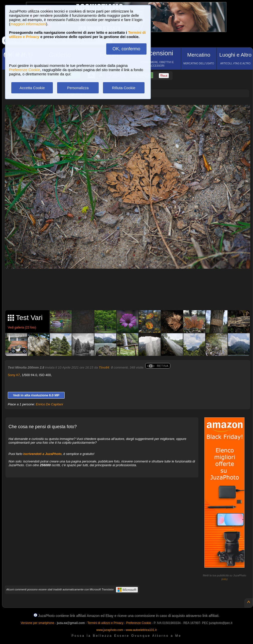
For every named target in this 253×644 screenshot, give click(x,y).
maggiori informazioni (28, 24)
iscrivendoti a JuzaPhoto (42, 454)
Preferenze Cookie (25, 70)
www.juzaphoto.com (110, 630)
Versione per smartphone (37, 623)
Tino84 (104, 367)
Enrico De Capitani (49, 404)
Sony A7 (14, 375)
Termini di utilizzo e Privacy (105, 623)
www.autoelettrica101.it (141, 630)
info (224, 579)
